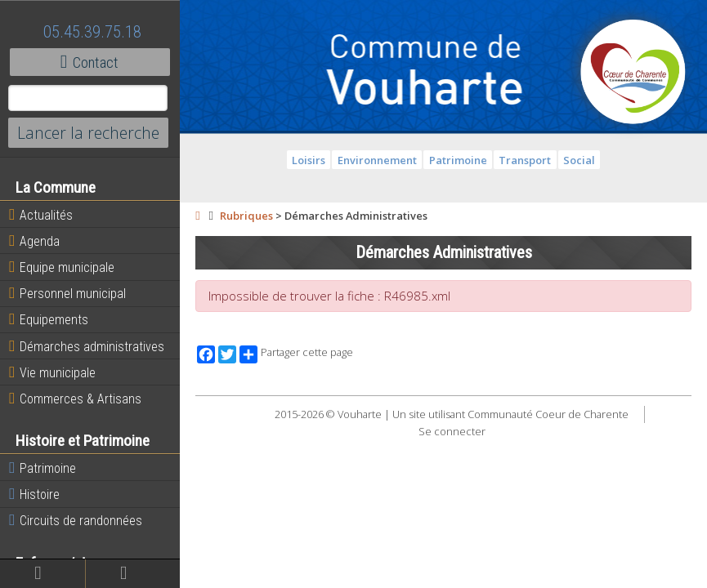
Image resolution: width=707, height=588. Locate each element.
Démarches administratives (87, 346)
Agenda (34, 241)
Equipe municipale (62, 267)
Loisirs (309, 160)
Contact (89, 62)
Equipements (49, 319)
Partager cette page (296, 354)
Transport (525, 160)
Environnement (377, 160)
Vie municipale (52, 372)
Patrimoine (43, 468)
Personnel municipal (67, 293)
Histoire (34, 494)
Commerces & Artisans (75, 399)
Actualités (41, 215)
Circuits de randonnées (76, 520)
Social (579, 160)
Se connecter (452, 431)
